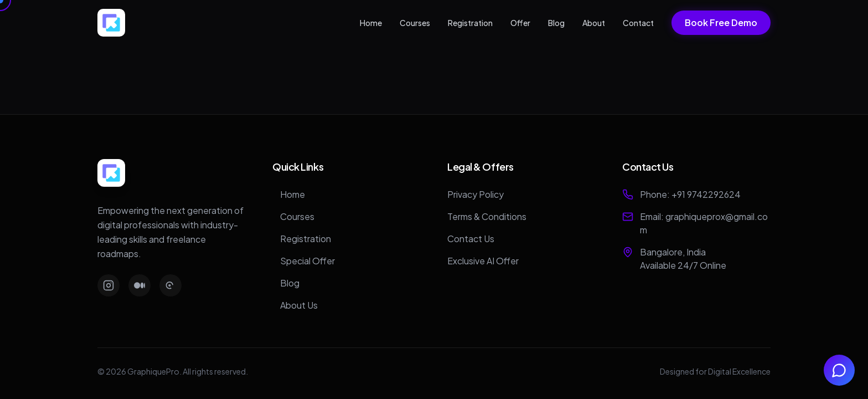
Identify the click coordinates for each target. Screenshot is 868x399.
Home (371, 23)
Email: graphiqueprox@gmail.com (704, 223)
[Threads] (170, 285)
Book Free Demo (721, 22)
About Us (295, 305)
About (594, 23)
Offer (520, 23)
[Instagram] (108, 285)
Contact (638, 23)
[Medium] (139, 285)
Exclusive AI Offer (483, 261)
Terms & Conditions (487, 216)
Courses (415, 23)
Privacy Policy (476, 194)
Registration (470, 23)
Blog (556, 23)
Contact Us (471, 239)
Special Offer (304, 261)
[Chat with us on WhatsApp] (839, 370)
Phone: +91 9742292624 (690, 194)
